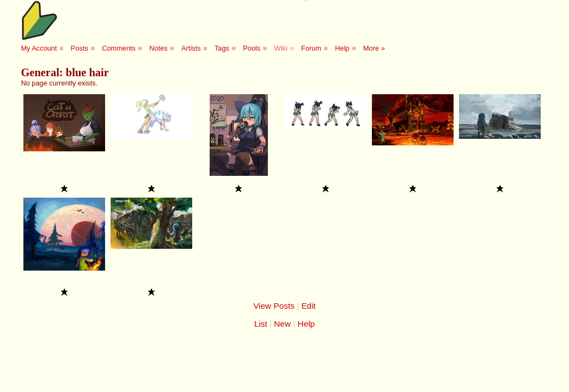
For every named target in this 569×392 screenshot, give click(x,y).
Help (342, 48)
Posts (79, 48)
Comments (119, 48)
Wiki (281, 48)
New (282, 324)
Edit (308, 306)
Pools (252, 48)
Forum (311, 48)
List (261, 324)
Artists (191, 48)
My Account (39, 48)
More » (374, 48)
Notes (158, 48)
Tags (222, 48)
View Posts (274, 306)
